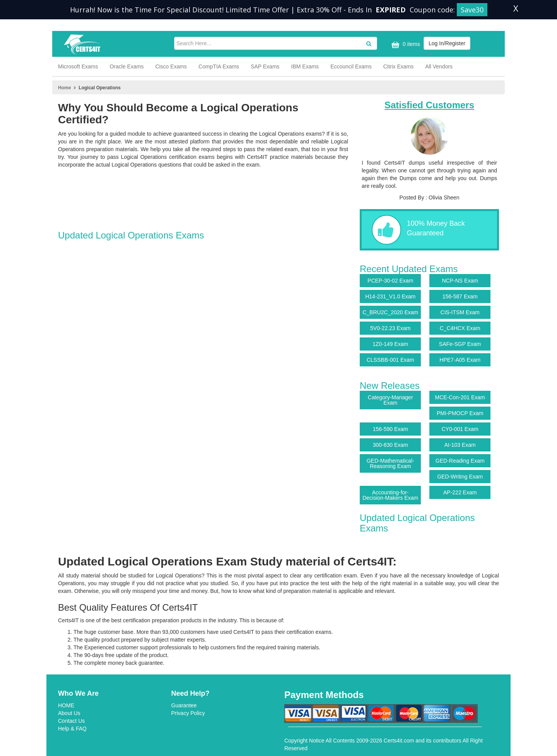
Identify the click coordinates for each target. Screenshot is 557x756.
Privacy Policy (188, 713)
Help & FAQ (72, 729)
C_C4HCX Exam (460, 328)
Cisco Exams (171, 66)
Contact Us (71, 721)
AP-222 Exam (460, 492)
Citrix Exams (399, 66)
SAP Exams (265, 66)
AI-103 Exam (460, 445)
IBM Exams (305, 66)
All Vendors (439, 66)
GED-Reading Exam (460, 461)
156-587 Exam (460, 296)
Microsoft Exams (78, 66)
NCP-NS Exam (460, 281)
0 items (405, 45)
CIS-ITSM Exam (460, 312)
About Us (69, 713)
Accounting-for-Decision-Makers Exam (390, 495)
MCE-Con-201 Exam (460, 397)
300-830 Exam (390, 445)
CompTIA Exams (219, 66)
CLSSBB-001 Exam (390, 360)
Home (64, 88)
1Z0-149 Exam (390, 344)
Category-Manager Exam (390, 400)
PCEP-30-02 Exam (390, 281)
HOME (66, 705)
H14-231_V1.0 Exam (390, 296)
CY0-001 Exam (460, 429)
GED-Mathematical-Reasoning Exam (390, 463)
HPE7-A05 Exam (460, 360)
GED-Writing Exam (460, 477)
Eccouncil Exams (351, 66)
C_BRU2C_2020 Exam (390, 312)
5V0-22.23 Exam (390, 328)
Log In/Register (447, 43)
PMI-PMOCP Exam (460, 413)
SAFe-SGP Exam (460, 344)
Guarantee (184, 705)
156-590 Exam (390, 429)
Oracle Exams (126, 66)
